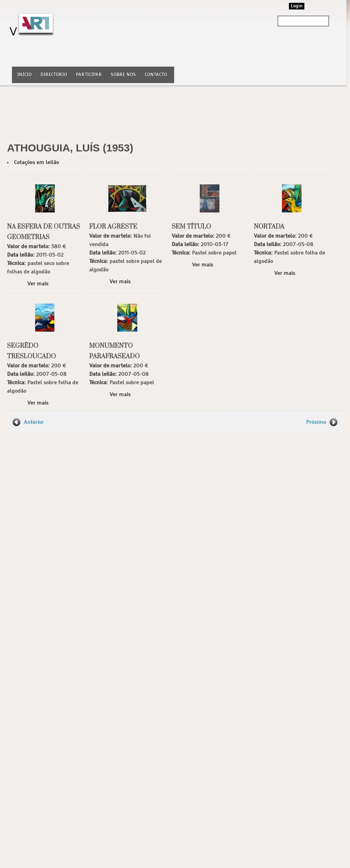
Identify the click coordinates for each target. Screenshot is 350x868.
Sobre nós (123, 75)
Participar (89, 75)
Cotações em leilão (37, 162)
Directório (54, 75)
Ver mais (38, 284)
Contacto (156, 75)
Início (24, 75)
